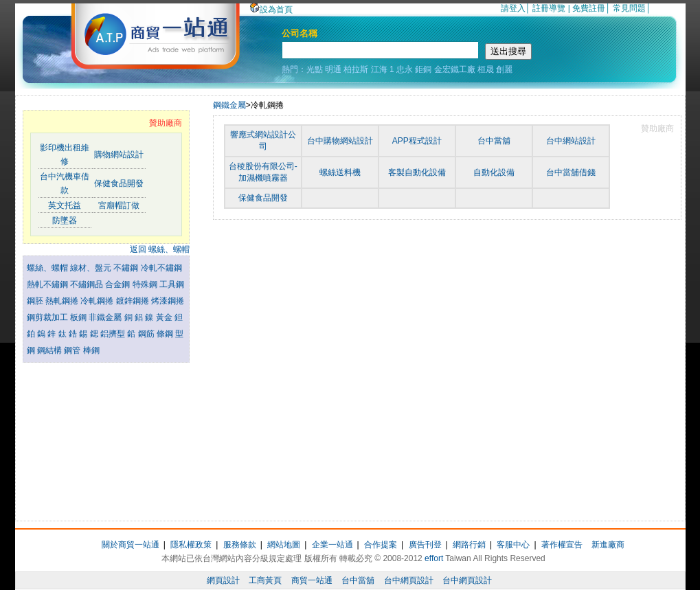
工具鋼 (172, 284)
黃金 (165, 317)
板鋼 (79, 317)
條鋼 (166, 334)
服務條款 (240, 545)
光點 (315, 69)
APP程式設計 (417, 141)
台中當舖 (494, 141)
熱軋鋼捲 (63, 301)
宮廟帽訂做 (119, 205)
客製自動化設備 (417, 172)
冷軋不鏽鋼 (161, 268)
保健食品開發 (119, 183)
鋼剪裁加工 (48, 317)
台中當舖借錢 (571, 172)
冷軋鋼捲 (98, 301)
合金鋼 (118, 284)
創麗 (504, 69)
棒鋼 (91, 350)
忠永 (405, 69)
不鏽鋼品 (88, 284)
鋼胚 (36, 301)
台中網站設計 (571, 141)
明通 (333, 69)
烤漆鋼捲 (168, 301)
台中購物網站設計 (340, 141)
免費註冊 (589, 8)
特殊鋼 (146, 284)
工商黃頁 (265, 580)
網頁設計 (223, 580)
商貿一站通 (312, 580)
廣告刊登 (425, 545)
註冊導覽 (549, 8)
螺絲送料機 (340, 172)
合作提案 (381, 545)
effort (434, 558)
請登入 (513, 8)
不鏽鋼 (127, 268)
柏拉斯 (356, 69)
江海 (379, 69)
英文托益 (65, 205)
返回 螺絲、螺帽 (160, 249)
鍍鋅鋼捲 (134, 301)
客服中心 (513, 545)
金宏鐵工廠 (455, 69)
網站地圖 (284, 545)
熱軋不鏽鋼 (48, 284)
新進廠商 (608, 545)
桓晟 (486, 69)
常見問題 (629, 8)
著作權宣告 (562, 545)
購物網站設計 (119, 155)
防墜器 (65, 220)
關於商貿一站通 (131, 545)
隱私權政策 (191, 545)
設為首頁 (271, 10)
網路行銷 (469, 545)
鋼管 (73, 350)
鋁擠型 (114, 334)
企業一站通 (332, 545)
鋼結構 (50, 350)
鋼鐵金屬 (229, 105)
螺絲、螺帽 (48, 268)
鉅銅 (423, 69)
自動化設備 (494, 172)
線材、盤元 (92, 268)
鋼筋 (147, 334)
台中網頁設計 (409, 580)
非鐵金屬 (106, 317)
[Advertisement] (106, 438)
